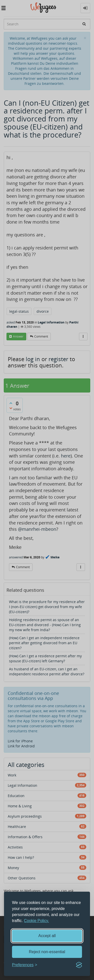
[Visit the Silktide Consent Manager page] (79, 965)
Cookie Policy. (36, 921)
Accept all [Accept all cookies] (47, 936)
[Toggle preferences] (25, 965)
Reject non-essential (47, 952)
